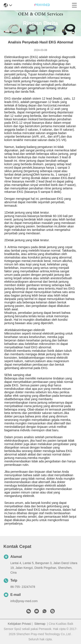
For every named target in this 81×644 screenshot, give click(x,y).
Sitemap (40, 624)
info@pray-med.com (24, 601)
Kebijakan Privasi (19, 624)
